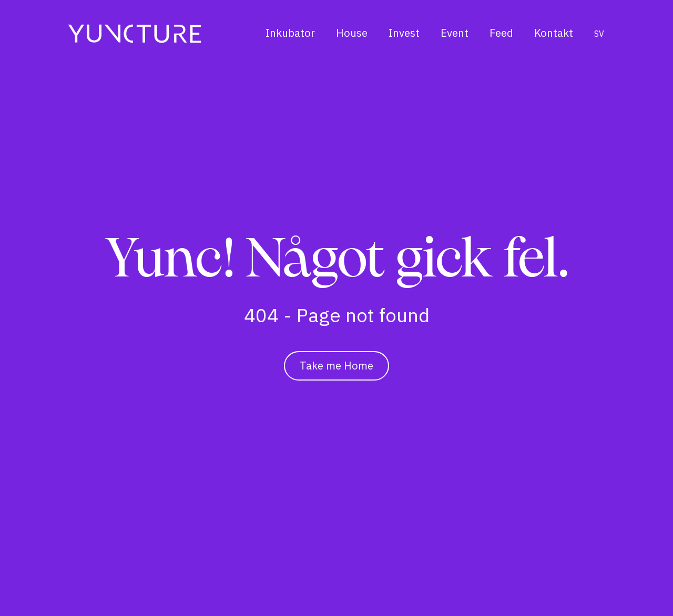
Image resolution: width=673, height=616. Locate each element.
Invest (404, 33)
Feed (501, 33)
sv (599, 34)
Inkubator (290, 33)
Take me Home (336, 366)
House (352, 33)
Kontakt (554, 33)
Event (455, 33)
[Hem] (135, 33)
